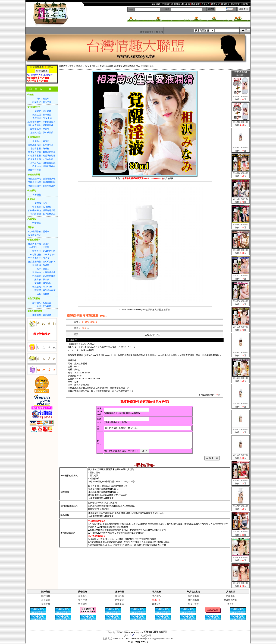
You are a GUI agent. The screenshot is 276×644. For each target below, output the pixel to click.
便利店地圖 (193, 600)
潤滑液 (79, 66)
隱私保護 (120, 596)
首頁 (72, 66)
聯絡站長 (156, 604)
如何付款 (83, 600)
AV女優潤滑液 (91, 66)
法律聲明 (46, 604)
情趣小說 (230, 596)
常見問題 (83, 604)
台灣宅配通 (193, 596)
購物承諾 (120, 604)
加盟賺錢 (46, 600)
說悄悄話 (108, 473)
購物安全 (120, 600)
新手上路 (83, 596)
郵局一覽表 (193, 604)
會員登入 (156, 596)
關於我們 (46, 596)
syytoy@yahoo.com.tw (163, 639)
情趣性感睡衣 (230, 600)
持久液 (230, 604)
